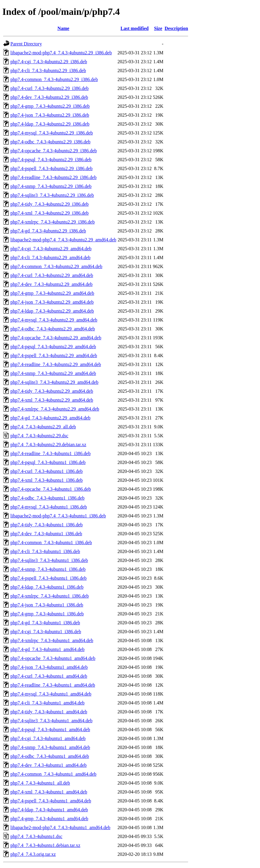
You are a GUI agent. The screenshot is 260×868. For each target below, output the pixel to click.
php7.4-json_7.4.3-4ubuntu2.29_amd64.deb (52, 302)
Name (63, 28)
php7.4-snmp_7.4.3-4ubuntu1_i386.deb (48, 569)
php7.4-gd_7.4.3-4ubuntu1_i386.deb (45, 623)
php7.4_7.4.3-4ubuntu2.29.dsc (39, 436)
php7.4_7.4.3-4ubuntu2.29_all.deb (43, 427)
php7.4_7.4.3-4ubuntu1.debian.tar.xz (45, 845)
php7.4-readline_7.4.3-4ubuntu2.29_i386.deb (53, 177)
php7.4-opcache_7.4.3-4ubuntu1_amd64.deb (53, 658)
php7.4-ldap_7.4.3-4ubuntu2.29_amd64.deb (52, 311)
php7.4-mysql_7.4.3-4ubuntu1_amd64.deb (51, 694)
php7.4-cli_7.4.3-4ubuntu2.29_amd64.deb (50, 258)
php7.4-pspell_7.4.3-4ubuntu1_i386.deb (49, 578)
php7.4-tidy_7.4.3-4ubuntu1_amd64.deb (49, 712)
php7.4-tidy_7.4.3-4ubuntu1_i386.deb (47, 525)
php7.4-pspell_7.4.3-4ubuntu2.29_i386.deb (51, 168)
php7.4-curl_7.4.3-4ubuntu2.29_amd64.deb (52, 275)
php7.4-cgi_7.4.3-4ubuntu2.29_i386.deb (49, 62)
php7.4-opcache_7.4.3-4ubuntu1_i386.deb (51, 489)
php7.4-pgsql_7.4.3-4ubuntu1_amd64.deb (50, 730)
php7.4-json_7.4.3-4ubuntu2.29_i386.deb (50, 115)
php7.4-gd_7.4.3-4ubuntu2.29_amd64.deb (50, 418)
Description (176, 28)
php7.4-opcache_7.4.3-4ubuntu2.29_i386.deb (54, 151)
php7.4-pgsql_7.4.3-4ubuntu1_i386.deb (48, 462)
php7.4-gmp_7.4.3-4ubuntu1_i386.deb (47, 614)
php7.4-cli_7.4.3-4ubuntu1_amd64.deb (47, 703)
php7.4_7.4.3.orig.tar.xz (33, 854)
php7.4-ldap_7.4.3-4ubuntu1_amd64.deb (49, 810)
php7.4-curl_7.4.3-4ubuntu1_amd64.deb (49, 676)
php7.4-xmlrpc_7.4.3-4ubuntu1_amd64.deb (52, 640)
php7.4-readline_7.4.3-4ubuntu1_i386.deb (50, 453)
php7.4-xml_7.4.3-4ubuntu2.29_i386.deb (50, 213)
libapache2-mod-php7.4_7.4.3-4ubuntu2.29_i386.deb (61, 53)
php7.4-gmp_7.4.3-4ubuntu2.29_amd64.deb (52, 293)
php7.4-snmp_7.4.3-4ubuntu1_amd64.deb (50, 747)
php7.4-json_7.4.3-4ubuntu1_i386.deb (47, 605)
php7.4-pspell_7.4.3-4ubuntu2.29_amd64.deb (54, 355)
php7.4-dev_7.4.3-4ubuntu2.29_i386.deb (49, 97)
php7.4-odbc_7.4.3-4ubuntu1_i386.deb (47, 498)
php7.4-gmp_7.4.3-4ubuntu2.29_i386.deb (50, 106)
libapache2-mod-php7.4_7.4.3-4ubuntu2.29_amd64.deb (63, 240)
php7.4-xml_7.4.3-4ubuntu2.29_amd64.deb (52, 400)
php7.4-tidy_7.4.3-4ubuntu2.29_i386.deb (50, 204)
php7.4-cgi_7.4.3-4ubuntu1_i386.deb (46, 632)
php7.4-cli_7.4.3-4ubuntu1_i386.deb (45, 551)
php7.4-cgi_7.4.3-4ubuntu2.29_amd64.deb (51, 249)
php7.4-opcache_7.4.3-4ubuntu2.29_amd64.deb (56, 338)
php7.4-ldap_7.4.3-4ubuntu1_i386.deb (47, 587)
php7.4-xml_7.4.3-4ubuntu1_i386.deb (47, 480)
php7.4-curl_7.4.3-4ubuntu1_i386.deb (47, 471)
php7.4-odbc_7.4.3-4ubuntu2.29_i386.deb (50, 142)
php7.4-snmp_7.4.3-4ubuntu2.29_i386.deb (51, 186)
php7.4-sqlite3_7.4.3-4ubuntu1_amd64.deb (51, 721)
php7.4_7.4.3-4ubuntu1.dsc (36, 836)
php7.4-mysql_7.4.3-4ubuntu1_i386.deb (49, 507)
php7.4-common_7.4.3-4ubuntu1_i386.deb (51, 542)
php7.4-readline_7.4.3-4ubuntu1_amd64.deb (53, 685)
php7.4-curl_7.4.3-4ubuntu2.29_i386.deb (50, 88)
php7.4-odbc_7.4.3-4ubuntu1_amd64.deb (50, 756)
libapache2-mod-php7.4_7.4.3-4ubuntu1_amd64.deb (60, 827)
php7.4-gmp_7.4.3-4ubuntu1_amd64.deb (49, 819)
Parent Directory (26, 44)
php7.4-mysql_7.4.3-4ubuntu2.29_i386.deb (52, 133)
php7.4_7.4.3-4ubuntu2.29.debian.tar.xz (48, 445)
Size (158, 28)
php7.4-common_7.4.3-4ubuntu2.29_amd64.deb (56, 266)
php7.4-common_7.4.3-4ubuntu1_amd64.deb (53, 774)
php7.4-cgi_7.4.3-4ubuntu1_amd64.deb (48, 738)
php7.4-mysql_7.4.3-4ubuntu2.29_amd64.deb (54, 320)
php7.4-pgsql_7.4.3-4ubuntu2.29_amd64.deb (53, 347)
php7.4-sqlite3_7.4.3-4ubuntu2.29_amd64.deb (54, 382)
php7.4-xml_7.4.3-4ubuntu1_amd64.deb (49, 792)
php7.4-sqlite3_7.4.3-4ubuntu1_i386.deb (49, 560)
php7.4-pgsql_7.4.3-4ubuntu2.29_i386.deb (51, 160)
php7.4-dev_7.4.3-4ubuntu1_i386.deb (46, 534)
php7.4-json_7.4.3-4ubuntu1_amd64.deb (49, 667)
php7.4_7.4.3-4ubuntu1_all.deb (40, 783)
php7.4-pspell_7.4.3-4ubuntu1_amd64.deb (51, 801)
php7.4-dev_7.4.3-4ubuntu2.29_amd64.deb (51, 284)
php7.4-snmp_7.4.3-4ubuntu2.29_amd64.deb (53, 373)
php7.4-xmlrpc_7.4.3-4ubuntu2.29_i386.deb (53, 222)
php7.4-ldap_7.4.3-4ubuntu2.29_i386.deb (50, 124)
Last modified (135, 28)
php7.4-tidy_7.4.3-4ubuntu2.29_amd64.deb (52, 391)
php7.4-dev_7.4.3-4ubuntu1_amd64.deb (49, 765)
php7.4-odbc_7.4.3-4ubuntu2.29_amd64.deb (53, 329)
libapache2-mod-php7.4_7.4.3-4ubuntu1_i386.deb (58, 516)
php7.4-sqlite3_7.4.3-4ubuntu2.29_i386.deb (52, 195)
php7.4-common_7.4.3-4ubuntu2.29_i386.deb (54, 79)
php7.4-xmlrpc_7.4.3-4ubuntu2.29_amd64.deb (55, 409)
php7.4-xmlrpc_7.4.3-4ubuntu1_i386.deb (50, 596)
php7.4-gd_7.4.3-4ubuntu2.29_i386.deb (48, 231)
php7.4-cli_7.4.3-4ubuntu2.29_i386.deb (48, 71)
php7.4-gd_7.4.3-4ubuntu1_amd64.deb (47, 649)
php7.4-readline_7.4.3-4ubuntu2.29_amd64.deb (56, 364)
